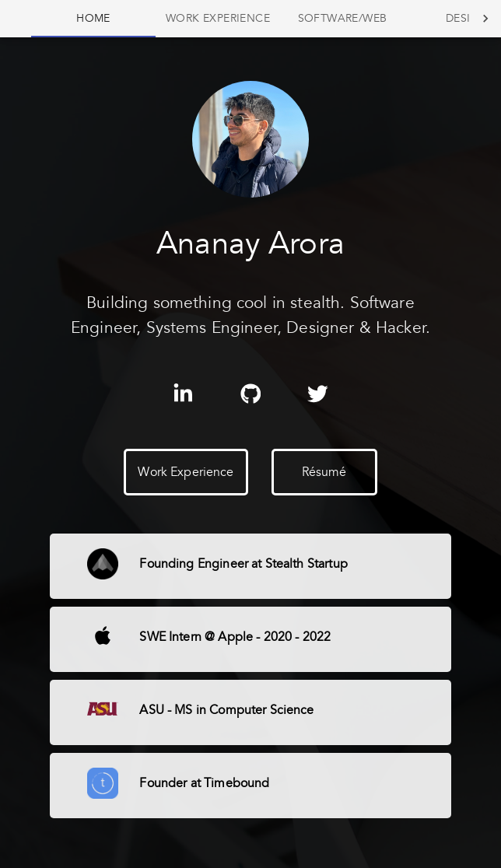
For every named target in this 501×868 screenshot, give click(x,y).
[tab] (93, 19)
